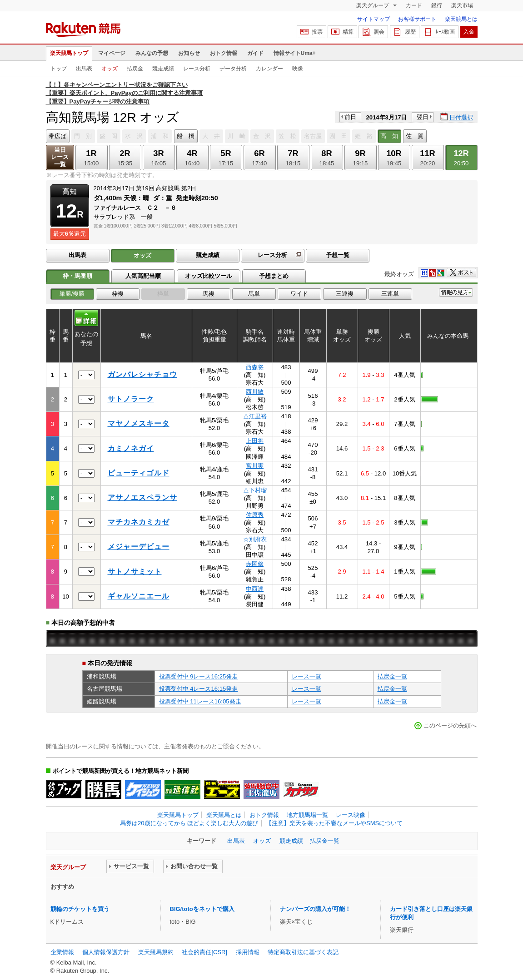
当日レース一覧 (60, 157)
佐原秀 (255, 515)
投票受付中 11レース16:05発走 (200, 701)
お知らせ (189, 53)
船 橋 (186, 136)
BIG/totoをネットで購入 (202, 909)
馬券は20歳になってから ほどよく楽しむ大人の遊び (189, 823)
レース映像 (351, 815)
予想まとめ (274, 276)
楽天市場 (462, 5)
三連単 (390, 294)
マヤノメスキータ (139, 423)
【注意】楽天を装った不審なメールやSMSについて (334, 823)
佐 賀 (415, 136)
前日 (350, 117)
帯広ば (57, 136)
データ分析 (233, 69)
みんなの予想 (152, 53)
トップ (59, 69)
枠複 (118, 294)
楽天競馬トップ (69, 53)
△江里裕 (255, 416)
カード (414, 5)
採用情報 (248, 952)
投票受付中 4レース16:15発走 (199, 689)
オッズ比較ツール (209, 276)
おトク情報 (224, 53)
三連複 (345, 294)
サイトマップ (374, 19)
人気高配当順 (143, 276)
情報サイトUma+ (295, 53)
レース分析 (197, 69)
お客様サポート (417, 19)
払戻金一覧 (392, 676)
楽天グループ (373, 5)
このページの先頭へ (450, 725)
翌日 (423, 117)
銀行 (437, 5)
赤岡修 (255, 564)
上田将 (255, 441)
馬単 (254, 294)
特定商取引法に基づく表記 (303, 952)
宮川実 (255, 466)
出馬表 (84, 69)
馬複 (209, 294)
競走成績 (163, 69)
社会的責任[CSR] (204, 952)
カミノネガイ (131, 448)
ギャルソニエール (139, 596)
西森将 (255, 367)
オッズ (110, 69)
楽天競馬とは (461, 19)
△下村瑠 (255, 490)
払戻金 (135, 69)
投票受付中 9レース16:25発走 (199, 676)
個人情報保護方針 (106, 952)
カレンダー (269, 69)
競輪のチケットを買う (80, 909)
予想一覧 (338, 255)
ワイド (299, 294)
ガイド (255, 53)
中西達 (255, 589)
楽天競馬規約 (156, 952)
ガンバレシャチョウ (142, 374)
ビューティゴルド (139, 473)
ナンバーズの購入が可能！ (315, 909)
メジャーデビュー (139, 547)
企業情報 (62, 952)
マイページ (112, 53)
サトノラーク (131, 399)
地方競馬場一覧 (307, 815)
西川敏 (255, 392)
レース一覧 (306, 676)
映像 (298, 69)
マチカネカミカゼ (139, 522)
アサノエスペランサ (142, 497)
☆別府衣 (255, 539)
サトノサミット (135, 572)
